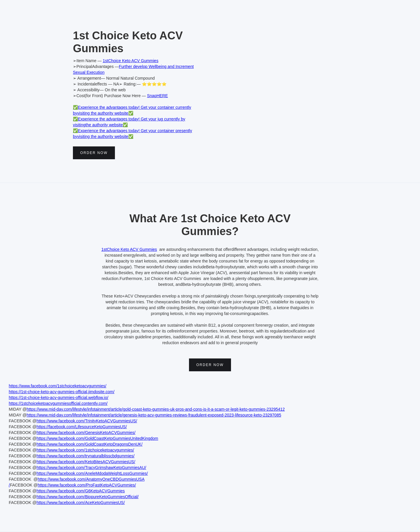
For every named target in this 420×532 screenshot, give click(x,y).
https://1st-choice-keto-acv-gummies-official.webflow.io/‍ (58, 398)
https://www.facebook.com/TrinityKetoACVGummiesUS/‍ (87, 421)
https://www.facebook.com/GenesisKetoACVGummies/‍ (86, 433)
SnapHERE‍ (157, 96)
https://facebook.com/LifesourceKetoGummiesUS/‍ (82, 427)
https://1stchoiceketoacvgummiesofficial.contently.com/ (58, 403)
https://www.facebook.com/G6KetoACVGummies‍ (81, 491)
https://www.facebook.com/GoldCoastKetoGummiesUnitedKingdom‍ (97, 438)
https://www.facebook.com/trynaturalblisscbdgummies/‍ (85, 456)
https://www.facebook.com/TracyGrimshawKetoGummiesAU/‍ (91, 468)
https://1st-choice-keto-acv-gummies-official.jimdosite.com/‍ (62, 392)
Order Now (94, 153)
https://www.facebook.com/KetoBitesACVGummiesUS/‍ (86, 462)
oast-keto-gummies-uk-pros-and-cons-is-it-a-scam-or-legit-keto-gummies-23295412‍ (210, 409)
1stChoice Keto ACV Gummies (131, 61)
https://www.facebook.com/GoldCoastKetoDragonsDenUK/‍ (89, 444)
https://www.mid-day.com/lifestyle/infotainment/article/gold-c (80, 409)
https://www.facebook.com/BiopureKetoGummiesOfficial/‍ (87, 497)
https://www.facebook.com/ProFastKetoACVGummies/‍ (87, 485)
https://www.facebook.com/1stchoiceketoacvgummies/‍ (58, 386)
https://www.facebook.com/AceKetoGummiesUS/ (81, 503)
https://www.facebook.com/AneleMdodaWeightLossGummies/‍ (92, 473)
